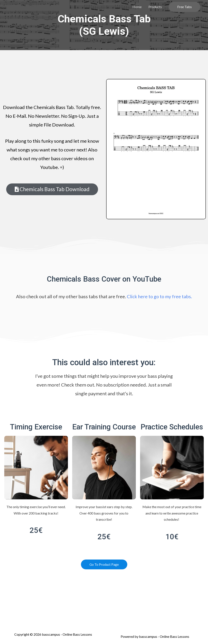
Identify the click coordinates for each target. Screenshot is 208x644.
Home (137, 7)
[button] (52, 189)
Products (155, 7)
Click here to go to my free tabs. (160, 296)
